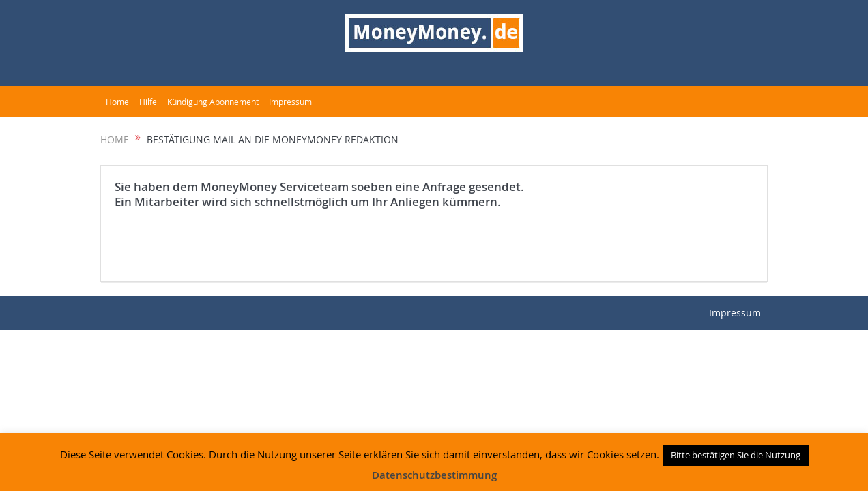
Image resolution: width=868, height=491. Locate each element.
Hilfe (148, 102)
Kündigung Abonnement (213, 102)
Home (117, 102)
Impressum (290, 102)
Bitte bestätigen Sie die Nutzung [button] (736, 455)
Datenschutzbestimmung (434, 475)
